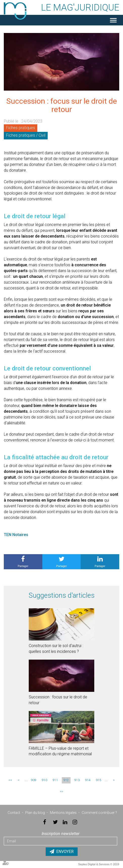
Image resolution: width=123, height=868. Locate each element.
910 (44, 780)
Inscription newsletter (60, 834)
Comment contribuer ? (99, 813)
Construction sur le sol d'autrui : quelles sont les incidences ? (56, 649)
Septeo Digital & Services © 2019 (99, 864)
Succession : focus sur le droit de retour (58, 700)
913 (77, 780)
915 (99, 780)
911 (55, 780)
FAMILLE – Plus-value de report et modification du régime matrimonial (60, 751)
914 (88, 780)
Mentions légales (63, 813)
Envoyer (65, 852)
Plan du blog (35, 813)
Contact (14, 813)
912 (66, 780)
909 (34, 780)
